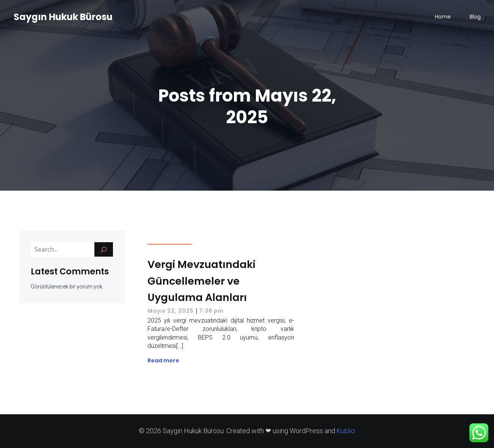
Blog (475, 17)
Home (443, 17)
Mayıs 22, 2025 (171, 311)
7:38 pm (211, 311)
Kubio (346, 431)
